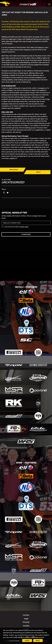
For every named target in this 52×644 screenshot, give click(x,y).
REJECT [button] (38, 641)
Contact (26, 615)
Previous (14, 170)
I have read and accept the (16, 227)
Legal (26, 619)
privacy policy (24, 227)
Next (38, 172)
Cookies (26, 626)
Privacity (26, 622)
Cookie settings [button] (14, 640)
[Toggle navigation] (49, 4)
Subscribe (26, 234)
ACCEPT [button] (27, 641)
